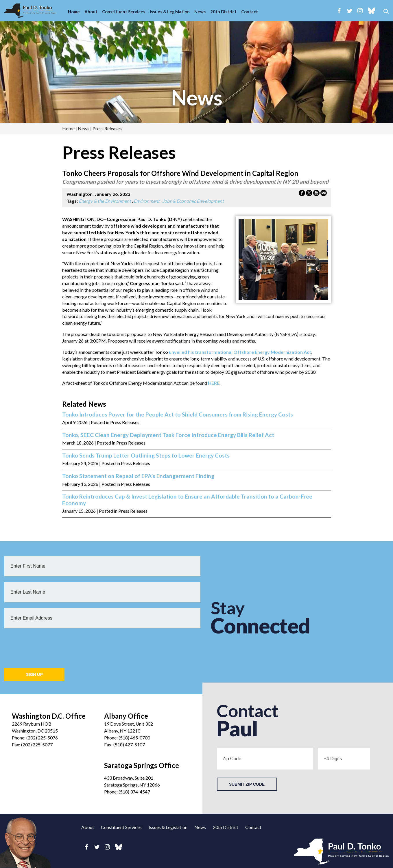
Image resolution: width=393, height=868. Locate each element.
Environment (147, 201)
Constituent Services (124, 12)
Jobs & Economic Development (193, 201)
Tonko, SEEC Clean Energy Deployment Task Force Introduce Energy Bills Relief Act (168, 435)
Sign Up (34, 674)
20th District (223, 12)
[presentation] (48, 645)
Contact (250, 12)
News (200, 12)
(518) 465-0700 (134, 738)
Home (74, 12)
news (197, 97)
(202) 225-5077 (37, 745)
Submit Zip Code (247, 784)
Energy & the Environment (105, 201)
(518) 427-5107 (129, 745)
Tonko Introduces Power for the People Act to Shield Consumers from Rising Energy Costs (178, 415)
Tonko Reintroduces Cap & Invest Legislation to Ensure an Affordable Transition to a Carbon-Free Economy (187, 500)
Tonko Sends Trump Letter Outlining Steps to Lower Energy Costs (146, 456)
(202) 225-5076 (42, 738)
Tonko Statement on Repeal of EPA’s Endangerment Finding (138, 476)
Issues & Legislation (170, 12)
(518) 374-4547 (134, 792)
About (91, 12)
